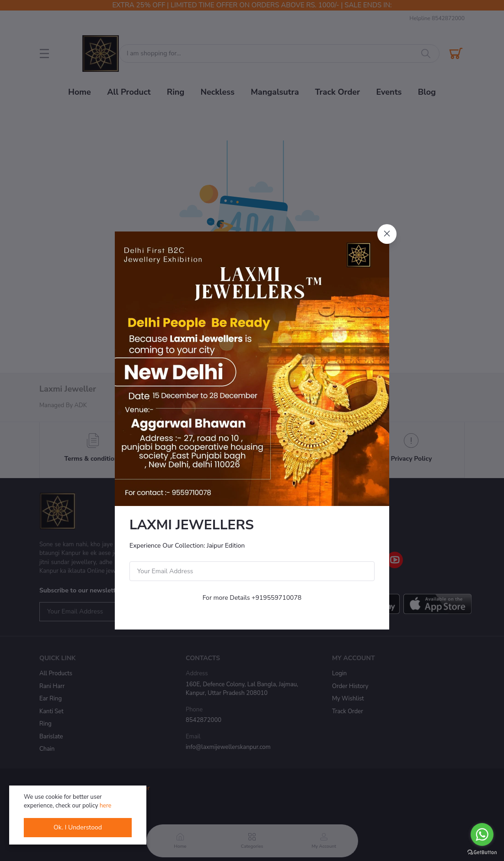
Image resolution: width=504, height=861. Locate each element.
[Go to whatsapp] (482, 834)
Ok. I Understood (78, 827)
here (106, 806)
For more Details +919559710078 (252, 598)
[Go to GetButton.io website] (482, 852)
